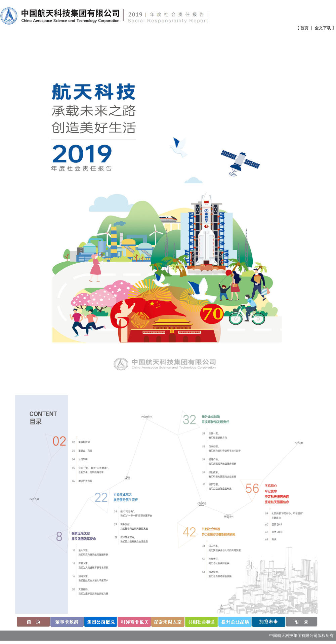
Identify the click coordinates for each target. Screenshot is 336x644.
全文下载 (323, 28)
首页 (304, 28)
